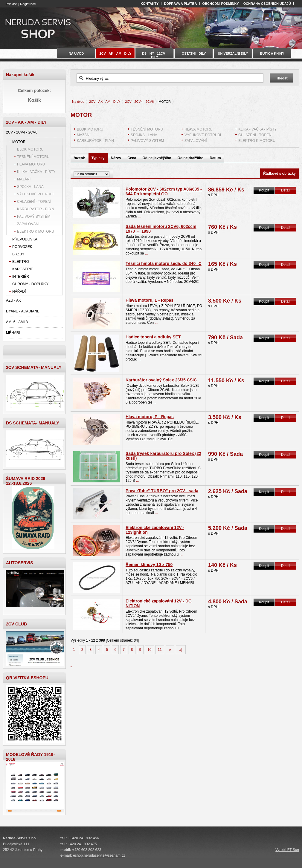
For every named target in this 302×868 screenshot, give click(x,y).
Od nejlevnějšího (157, 158)
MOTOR (19, 142)
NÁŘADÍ (19, 292)
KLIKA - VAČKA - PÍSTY (36, 172)
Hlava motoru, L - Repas (150, 300)
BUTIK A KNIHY (272, 53)
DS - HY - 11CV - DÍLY (155, 55)
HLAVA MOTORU (31, 164)
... (139, 216)
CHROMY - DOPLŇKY (30, 284)
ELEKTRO (21, 262)
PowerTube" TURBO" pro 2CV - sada (162, 491)
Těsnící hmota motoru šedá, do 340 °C (164, 263)
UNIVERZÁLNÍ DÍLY (233, 53)
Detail (286, 190)
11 (160, 650)
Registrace (28, 4)
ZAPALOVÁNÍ (28, 224)
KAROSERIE (23, 269)
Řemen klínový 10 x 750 (149, 565)
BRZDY (18, 254)
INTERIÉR (21, 277)
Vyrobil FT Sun (287, 850)
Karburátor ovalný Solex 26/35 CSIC (161, 380)
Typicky (98, 158)
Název (116, 158)
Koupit (264, 190)
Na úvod (78, 102)
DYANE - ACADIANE (23, 311)
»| (181, 650)
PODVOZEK (22, 247)
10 (149, 650)
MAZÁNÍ (24, 179)
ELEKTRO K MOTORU (36, 231)
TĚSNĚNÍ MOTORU (33, 157)
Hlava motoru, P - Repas (150, 417)
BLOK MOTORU (30, 149)
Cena (132, 158)
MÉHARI (13, 333)
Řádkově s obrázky (279, 174)
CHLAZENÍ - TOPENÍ (34, 202)
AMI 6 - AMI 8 (17, 322)
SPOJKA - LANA (30, 187)
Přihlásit (12, 4)
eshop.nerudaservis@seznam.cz (99, 855)
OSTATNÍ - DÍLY (194, 53)
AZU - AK (13, 300)
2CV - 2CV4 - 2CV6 (22, 132)
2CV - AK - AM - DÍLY (105, 102)
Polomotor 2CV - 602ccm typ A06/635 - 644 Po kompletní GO (164, 191)
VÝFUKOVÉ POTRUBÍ (35, 194)
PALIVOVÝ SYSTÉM (34, 217)
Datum (215, 158)
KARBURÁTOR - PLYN (36, 209)
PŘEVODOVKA (25, 239)
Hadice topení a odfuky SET (153, 337)
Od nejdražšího (191, 158)
